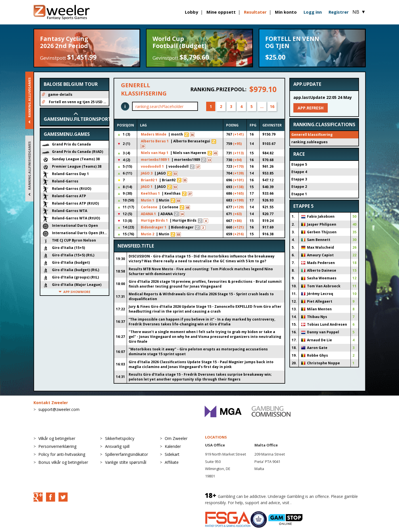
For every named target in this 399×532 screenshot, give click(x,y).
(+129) (238, 207)
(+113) (238, 153)
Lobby (192, 12)
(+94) (237, 160)
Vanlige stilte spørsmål (126, 462)
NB (359, 12)
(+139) (238, 173)
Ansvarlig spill (117, 446)
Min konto (286, 12)
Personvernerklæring (57, 446)
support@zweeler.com (59, 409)
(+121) (238, 227)
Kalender (173, 446)
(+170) (238, 166)
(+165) (238, 193)
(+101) (238, 180)
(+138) (238, 187)
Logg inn (313, 12)
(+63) (237, 214)
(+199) (238, 200)
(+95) (237, 144)
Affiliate (172, 462)
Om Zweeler (176, 438)
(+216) (238, 234)
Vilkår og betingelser (57, 438)
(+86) (237, 221)
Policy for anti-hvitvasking (62, 454)
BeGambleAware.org (312, 503)
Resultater (255, 12)
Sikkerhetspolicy (120, 438)
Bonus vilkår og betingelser (63, 462)
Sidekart (172, 454)
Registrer (339, 12)
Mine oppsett (221, 12)
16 (272, 106)
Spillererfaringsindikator (127, 454)
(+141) (238, 134)
